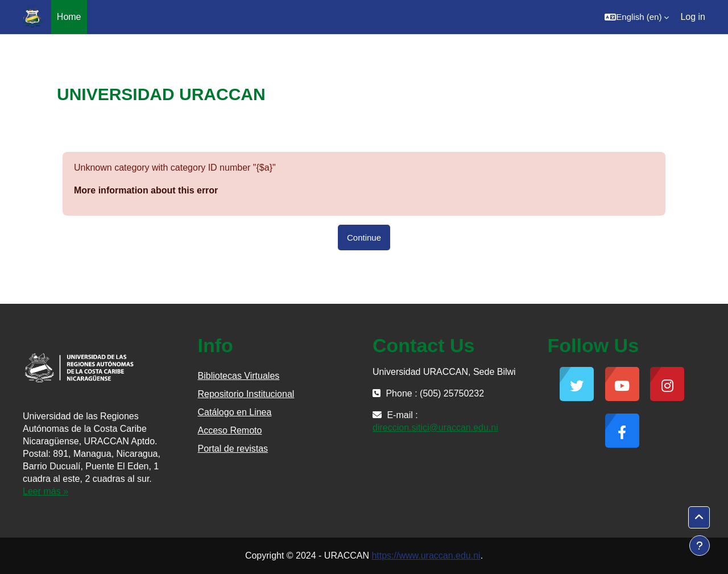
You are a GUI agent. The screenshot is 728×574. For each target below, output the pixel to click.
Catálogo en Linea (235, 412)
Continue (364, 238)
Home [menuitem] (69, 17)
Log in (693, 17)
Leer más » (45, 491)
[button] (637, 17)
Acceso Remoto (230, 430)
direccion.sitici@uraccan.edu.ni (435, 428)
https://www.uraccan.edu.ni (426, 556)
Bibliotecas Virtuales (239, 376)
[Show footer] (700, 546)
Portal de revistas (233, 449)
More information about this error (146, 190)
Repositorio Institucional (246, 394)
